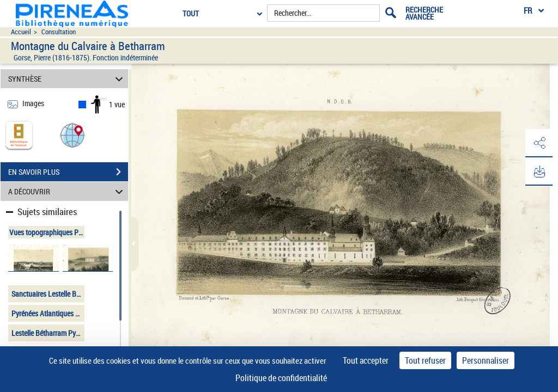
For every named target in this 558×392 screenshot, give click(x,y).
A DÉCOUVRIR (67, 191)
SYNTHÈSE (67, 79)
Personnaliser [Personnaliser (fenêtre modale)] (486, 360)
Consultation (59, 32)
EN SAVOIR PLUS (68, 172)
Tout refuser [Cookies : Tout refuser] (425, 360)
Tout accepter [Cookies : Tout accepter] (366, 360)
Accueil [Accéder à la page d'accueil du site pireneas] (21, 32)
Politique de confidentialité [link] (281, 378)
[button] (72, 135)
